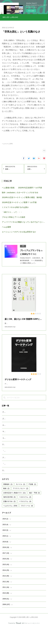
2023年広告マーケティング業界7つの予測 (17, 455)
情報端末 (8, 501)
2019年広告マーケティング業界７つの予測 (19, 202)
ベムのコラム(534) (7, 144)
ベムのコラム (10, 522)
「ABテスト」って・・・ (12, 212)
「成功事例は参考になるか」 (12, 478)
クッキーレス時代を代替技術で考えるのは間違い (19, 471)
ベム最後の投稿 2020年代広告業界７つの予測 (22, 188)
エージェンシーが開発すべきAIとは (15, 433)
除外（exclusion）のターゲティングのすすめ (20, 193)
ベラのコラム (25, 518)
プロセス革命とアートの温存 (14, 217)
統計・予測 (34, 509)
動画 (6, 505)
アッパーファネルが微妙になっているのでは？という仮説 (24, 222)
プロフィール (27, 522)
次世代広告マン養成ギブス (14, 509)
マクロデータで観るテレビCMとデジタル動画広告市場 (21, 440)
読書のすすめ (9, 518)
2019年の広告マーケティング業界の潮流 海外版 (22, 197)
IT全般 (32, 501)
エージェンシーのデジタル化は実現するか (19, 232)
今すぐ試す (31, 11)
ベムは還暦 (6, 227)
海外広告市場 (9, 513)
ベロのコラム (25, 513)
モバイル (21, 501)
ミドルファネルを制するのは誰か (15, 207)
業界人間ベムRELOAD (10, 17)
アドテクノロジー (21, 505)
